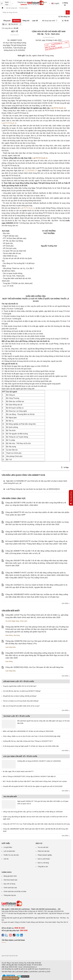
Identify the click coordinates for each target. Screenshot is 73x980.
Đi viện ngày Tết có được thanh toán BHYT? (18, 771)
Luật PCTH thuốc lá (58, 108)
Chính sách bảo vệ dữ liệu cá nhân (15, 891)
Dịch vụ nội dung (43, 863)
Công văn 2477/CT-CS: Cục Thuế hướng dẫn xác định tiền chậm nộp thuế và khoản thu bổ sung (36, 824)
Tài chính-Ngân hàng (12, 621)
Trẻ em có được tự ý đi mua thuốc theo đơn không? (21, 701)
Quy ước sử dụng (9, 884)
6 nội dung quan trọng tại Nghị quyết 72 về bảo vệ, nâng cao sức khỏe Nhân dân (31, 746)
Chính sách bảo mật (10, 888)
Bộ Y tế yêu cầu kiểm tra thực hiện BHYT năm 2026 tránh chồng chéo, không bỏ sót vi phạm (35, 781)
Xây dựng (16, 635)
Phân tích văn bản (44, 851)
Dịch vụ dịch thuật (44, 859)
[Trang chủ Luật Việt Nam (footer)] (36, 904)
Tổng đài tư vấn (43, 867)
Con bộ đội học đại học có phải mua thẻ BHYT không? (22, 691)
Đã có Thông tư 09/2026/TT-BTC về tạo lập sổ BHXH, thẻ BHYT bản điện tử (29, 776)
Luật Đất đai (33, 972)
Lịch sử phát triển (9, 851)
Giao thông (9, 635)
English (55, 3)
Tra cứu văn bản (43, 847)
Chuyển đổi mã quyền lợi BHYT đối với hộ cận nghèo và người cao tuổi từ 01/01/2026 (33, 786)
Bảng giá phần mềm (10, 876)
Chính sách (24, 621)
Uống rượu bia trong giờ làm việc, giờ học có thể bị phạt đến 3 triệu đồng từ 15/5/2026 (33, 812)
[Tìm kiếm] (68, 12)
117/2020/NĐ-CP (31, 171)
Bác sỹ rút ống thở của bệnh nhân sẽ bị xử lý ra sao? (21, 706)
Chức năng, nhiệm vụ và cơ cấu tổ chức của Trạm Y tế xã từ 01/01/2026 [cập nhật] (32, 736)
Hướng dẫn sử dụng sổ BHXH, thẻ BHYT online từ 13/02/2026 (39, 761)
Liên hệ (6, 859)
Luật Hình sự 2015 (44, 972)
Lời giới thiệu (8, 847)
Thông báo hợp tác (10, 895)
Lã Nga (65, 467)
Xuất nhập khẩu (11, 647)
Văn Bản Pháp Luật (8, 972)
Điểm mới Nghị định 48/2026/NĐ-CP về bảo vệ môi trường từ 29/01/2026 (28, 731)
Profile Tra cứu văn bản (11, 855)
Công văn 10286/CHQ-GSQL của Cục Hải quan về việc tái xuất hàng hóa (34, 667)
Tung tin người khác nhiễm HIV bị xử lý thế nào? (20, 686)
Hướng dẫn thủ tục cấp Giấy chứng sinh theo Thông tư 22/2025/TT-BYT (28, 741)
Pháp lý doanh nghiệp (45, 855)
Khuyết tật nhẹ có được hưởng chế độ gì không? (20, 696)
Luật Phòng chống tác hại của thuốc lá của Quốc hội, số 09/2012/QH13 (33, 489)
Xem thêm (66, 603)
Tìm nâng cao (64, 17)
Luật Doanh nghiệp (22, 972)
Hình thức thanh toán (10, 880)
